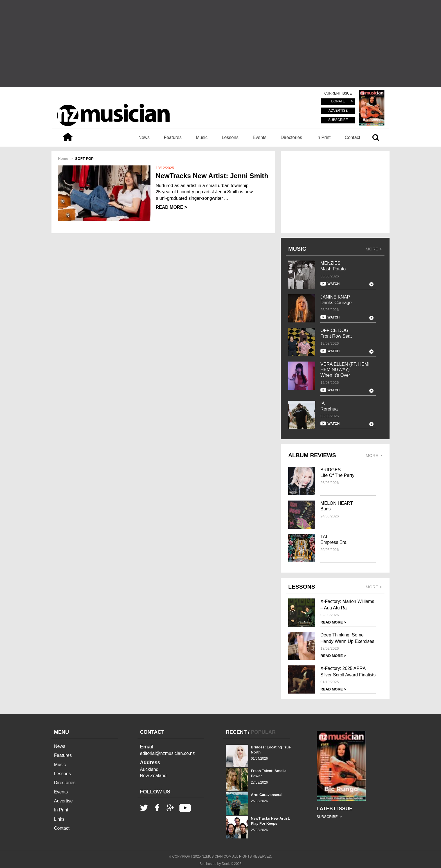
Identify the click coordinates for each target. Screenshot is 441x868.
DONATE (338, 102)
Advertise (63, 801)
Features (173, 137)
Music (202, 137)
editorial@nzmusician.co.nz (167, 753)
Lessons (230, 137)
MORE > (374, 249)
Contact (353, 137)
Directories (291, 137)
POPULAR (263, 732)
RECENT (236, 732)
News (144, 137)
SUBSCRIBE (338, 120)
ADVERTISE (338, 111)
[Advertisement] (220, 44)
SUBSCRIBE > (329, 817)
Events (259, 137)
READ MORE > (171, 207)
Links (59, 819)
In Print (324, 137)
